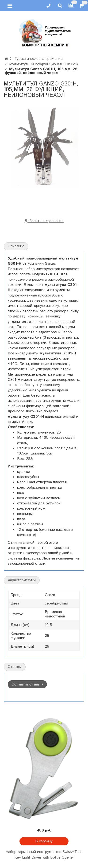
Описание (16, 246)
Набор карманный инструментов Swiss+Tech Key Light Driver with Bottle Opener (44, 855)
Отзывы (15, 667)
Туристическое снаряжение (39, 59)
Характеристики (22, 580)
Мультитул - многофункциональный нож (44, 64)
